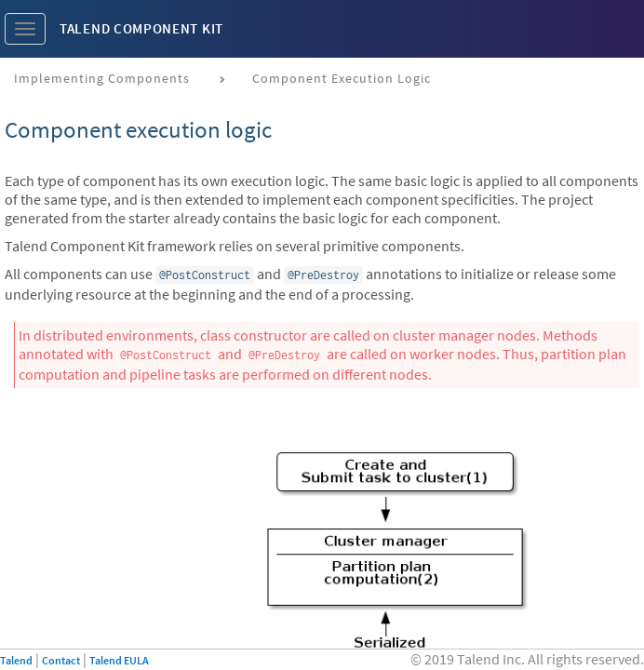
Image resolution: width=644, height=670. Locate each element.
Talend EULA (119, 660)
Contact (61, 660)
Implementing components (102, 78)
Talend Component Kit (141, 28)
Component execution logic (342, 78)
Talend (16, 660)
